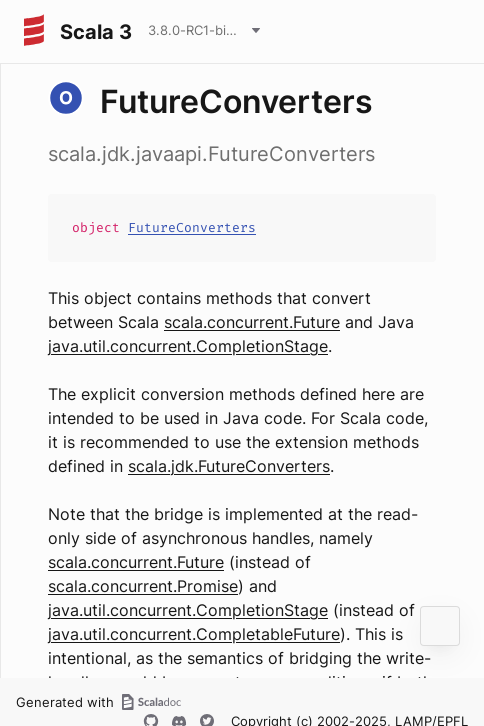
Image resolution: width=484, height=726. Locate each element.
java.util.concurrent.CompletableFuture (194, 634)
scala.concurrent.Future (252, 322)
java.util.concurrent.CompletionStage (188, 346)
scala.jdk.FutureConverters (229, 466)
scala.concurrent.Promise (143, 586)
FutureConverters (192, 227)
